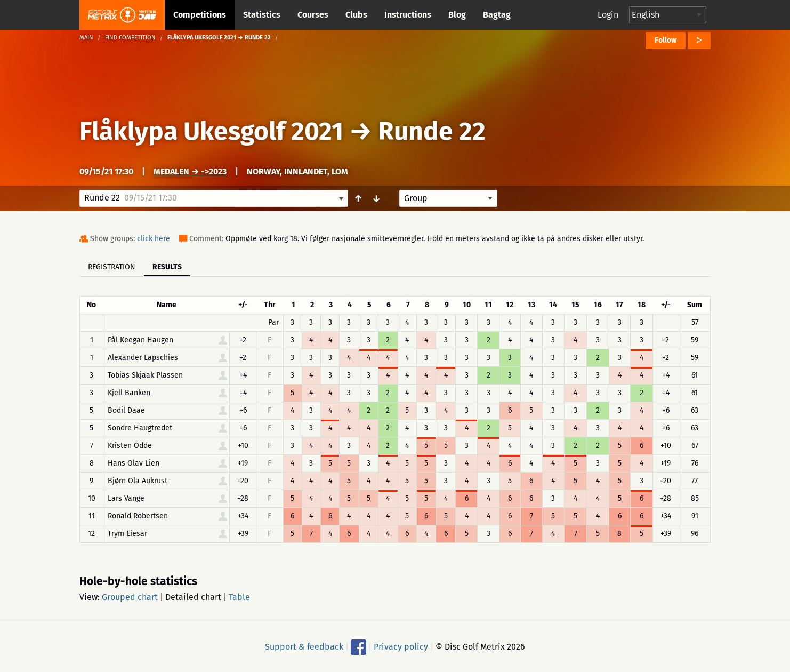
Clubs (356, 15)
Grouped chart (130, 597)
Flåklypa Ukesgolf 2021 (211, 131)
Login (608, 15)
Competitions (200, 15)
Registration (112, 267)
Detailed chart (193, 597)
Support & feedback (304, 647)
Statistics (262, 15)
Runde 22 (432, 131)
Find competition (130, 38)
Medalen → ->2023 (190, 171)
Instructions (408, 15)
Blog (457, 15)
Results (167, 267)
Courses (313, 15)
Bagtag (497, 15)
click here (154, 239)
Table (239, 597)
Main (86, 38)
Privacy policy (401, 647)
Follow (666, 40)
